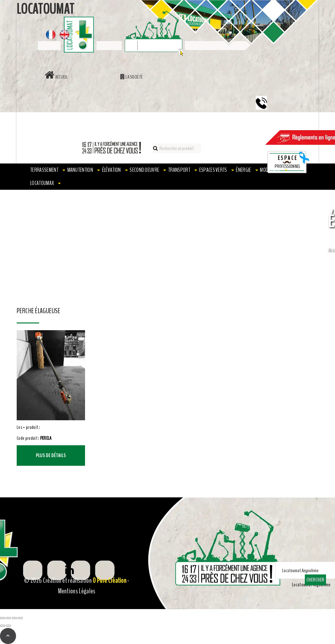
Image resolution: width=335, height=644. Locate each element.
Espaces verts (213, 170)
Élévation (112, 170)
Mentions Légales (77, 591)
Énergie (243, 170)
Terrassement (44, 170)
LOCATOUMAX (42, 183)
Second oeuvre (144, 170)
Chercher (315, 580)
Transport (179, 170)
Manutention (80, 170)
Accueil (56, 77)
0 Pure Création (110, 581)
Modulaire (270, 170)
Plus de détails (51, 456)
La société (132, 77)
